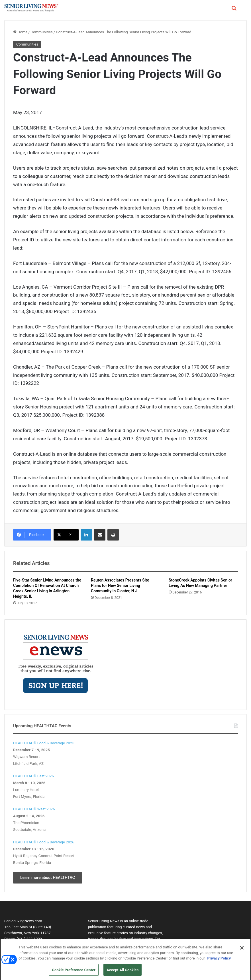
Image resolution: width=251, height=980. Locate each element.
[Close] (242, 950)
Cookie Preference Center (74, 972)
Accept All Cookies (123, 972)
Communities (42, 32)
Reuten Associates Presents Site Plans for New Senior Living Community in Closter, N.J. (120, 585)
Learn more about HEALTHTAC (48, 878)
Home (20, 32)
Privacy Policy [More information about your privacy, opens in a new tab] (219, 961)
